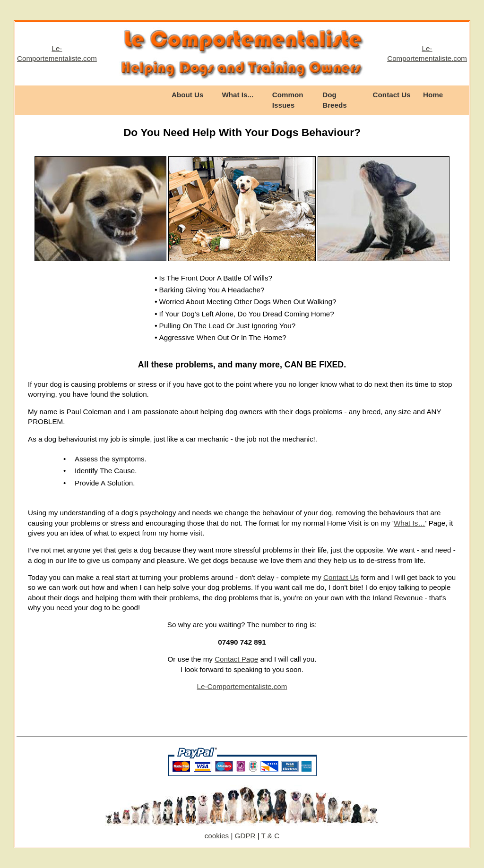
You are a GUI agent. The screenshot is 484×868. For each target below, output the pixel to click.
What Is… (410, 523)
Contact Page (236, 659)
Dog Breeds (335, 100)
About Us (188, 95)
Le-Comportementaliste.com (242, 686)
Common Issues (288, 100)
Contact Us (392, 95)
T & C (271, 836)
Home (433, 95)
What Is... (238, 95)
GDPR (245, 836)
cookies (217, 836)
